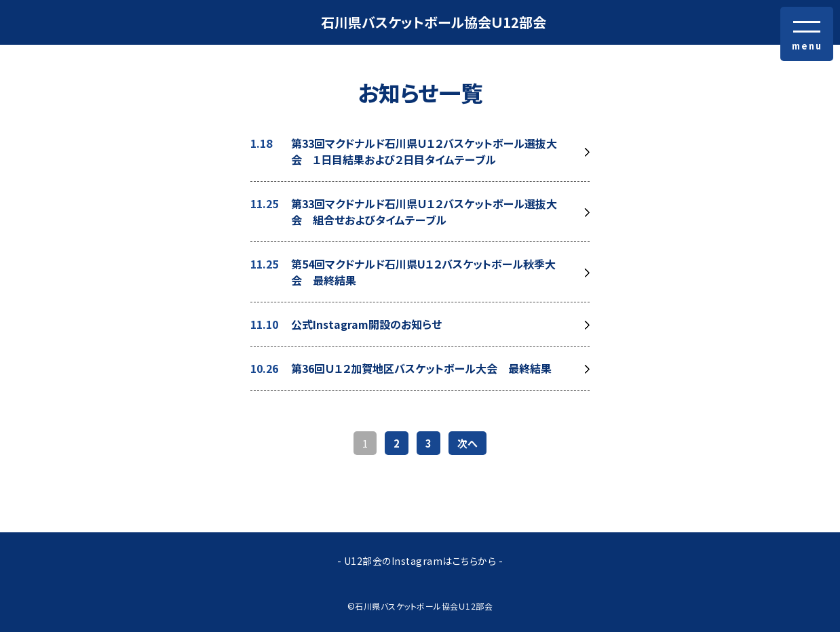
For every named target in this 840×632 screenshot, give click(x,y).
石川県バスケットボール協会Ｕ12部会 (434, 22)
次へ (467, 443)
